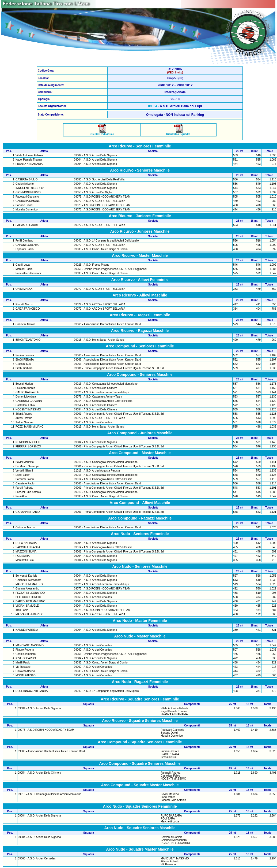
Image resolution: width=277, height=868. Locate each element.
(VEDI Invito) (175, 73)
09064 (153, 106)
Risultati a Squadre (178, 133)
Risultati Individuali (102, 133)
